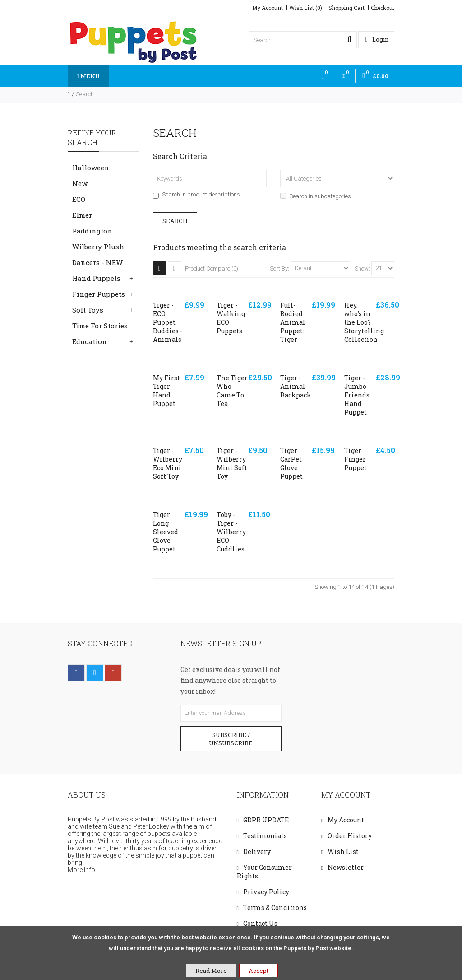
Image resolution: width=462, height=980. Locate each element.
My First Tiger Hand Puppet (166, 391)
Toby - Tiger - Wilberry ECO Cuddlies (231, 532)
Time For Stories (100, 326)
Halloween (91, 168)
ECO (79, 199)
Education (90, 341)
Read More (211, 971)
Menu (88, 76)
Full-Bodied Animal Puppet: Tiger (293, 322)
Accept (259, 971)
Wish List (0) (306, 8)
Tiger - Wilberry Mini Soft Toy (232, 463)
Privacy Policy (266, 892)
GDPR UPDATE (266, 820)
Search (85, 94)
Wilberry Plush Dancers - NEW (98, 254)
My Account (268, 8)
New (80, 183)
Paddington (92, 231)
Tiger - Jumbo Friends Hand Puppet (357, 395)
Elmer (82, 215)
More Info (81, 870)
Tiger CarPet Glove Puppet (291, 463)
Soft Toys (88, 310)
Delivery (257, 852)
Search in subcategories (316, 196)
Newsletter (346, 867)
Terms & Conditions (275, 908)
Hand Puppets (96, 278)
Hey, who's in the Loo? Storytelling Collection (364, 322)
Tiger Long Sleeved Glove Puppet (166, 532)
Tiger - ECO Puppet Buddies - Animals (168, 322)
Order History (350, 836)
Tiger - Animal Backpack (296, 386)
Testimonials (265, 836)
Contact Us (260, 923)
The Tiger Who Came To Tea (232, 391)
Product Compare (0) (212, 268)
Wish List (343, 852)
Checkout (383, 8)
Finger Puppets (99, 294)
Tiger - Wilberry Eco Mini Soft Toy (168, 463)
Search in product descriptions (196, 194)
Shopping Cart (346, 8)
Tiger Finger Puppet (356, 459)
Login (377, 39)
